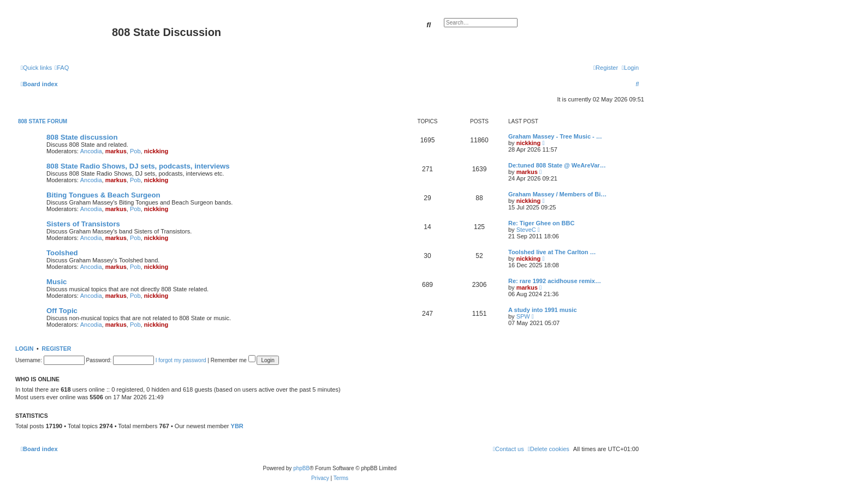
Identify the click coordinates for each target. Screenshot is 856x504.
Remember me (233, 360)
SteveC (526, 230)
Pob (135, 151)
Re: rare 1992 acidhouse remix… (555, 281)
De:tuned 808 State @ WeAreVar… (557, 165)
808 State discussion (82, 137)
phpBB (301, 468)
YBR (237, 426)
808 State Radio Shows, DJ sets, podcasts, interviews (138, 166)
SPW (523, 316)
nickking (156, 151)
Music (57, 282)
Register (57, 349)
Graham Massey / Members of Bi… (557, 194)
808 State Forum (43, 121)
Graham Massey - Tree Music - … (555, 136)
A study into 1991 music (543, 310)
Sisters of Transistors (83, 224)
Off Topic (62, 311)
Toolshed (62, 253)
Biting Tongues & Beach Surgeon (103, 195)
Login (24, 349)
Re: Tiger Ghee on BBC (541, 223)
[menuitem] (62, 68)
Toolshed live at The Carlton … (552, 252)
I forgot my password (181, 360)
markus (116, 151)
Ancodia (91, 151)
